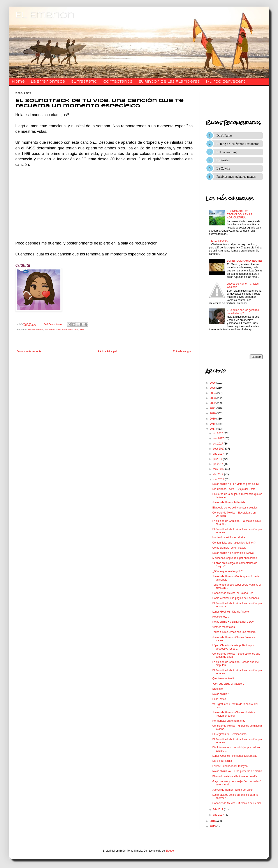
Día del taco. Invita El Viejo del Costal (234, 489)
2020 (213, 413)
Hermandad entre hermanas (229, 721)
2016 (213, 821)
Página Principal (107, 351)
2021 (213, 408)
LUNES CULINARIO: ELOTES (245, 261)
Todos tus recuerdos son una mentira (234, 632)
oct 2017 (218, 444)
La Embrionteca (48, 82)
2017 (213, 429)
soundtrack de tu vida (67, 329)
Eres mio (217, 689)
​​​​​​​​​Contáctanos (118, 82)
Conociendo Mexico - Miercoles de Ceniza (237, 803)
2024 (213, 393)
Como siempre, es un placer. (229, 548)
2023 (213, 398)
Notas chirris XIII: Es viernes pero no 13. (236, 484)
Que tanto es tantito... (225, 678)
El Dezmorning (227, 152)
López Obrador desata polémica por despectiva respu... (233, 647)
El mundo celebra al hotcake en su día (235, 776)
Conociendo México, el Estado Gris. (233, 593)
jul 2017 (218, 459)
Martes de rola (36, 329)
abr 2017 (219, 474)
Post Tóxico (219, 699)
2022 (213, 403)
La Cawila (223, 168)
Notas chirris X (221, 694)
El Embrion (45, 15)
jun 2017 (218, 464)
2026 (213, 383)
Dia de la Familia (222, 761)
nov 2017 (219, 438)
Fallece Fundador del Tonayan (230, 766)
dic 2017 (218, 433)
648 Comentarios (53, 324)
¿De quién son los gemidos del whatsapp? (243, 312)
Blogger (170, 851)
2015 (213, 826)
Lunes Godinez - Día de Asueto (231, 612)
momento (50, 329)
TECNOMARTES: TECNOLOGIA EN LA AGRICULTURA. (240, 214)
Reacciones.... (221, 617)
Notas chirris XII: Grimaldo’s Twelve (233, 553)
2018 (213, 424)
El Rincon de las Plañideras (169, 82)
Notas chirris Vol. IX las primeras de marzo (237, 771)
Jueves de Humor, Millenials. (229, 502)
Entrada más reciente (29, 351)
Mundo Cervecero (226, 82)
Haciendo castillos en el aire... (230, 537)
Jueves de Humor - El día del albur (233, 790)
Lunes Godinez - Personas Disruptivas (235, 756)
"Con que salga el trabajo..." (229, 684)
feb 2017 (218, 810)
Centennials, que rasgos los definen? (234, 543)
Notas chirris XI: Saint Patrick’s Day (233, 622)
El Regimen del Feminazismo (229, 734)
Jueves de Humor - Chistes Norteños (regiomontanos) (234, 714)
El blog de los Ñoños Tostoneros (238, 144)
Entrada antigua (182, 351)
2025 (213, 388)
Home (18, 82)
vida (82, 329)
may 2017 (219, 469)
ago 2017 (219, 454)
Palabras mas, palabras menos (236, 177)
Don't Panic (224, 136)
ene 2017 (219, 815)
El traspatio (84, 82)
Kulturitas (223, 160)
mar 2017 (219, 479)
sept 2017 (219, 449)
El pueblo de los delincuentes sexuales (235, 508)
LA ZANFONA (219, 241)
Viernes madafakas (224, 627)
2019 (213, 419)
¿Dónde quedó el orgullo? (227, 571)
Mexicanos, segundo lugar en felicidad (235, 558)
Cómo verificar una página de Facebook (236, 598)
